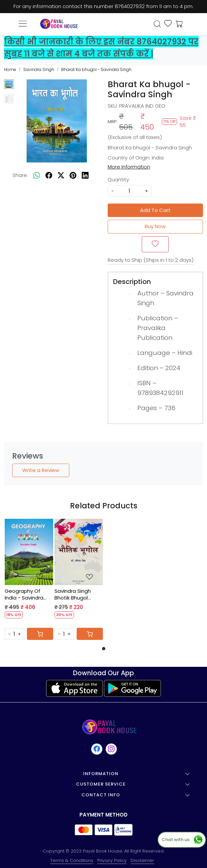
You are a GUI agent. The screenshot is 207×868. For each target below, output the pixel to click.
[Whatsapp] (37, 176)
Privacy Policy (112, 860)
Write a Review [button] (41, 470)
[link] (157, 24)
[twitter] (61, 176)
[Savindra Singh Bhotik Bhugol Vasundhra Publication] (79, 552)
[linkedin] (85, 176)
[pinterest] (73, 176)
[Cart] (40, 634)
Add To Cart (155, 210)
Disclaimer (142, 860)
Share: (20, 175)
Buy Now (155, 226)
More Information (129, 167)
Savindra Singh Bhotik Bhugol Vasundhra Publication (73, 594)
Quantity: (119, 179)
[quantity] (130, 191)
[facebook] (49, 176)
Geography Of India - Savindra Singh (24, 594)
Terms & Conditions (72, 860)
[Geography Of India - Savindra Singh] (29, 552)
